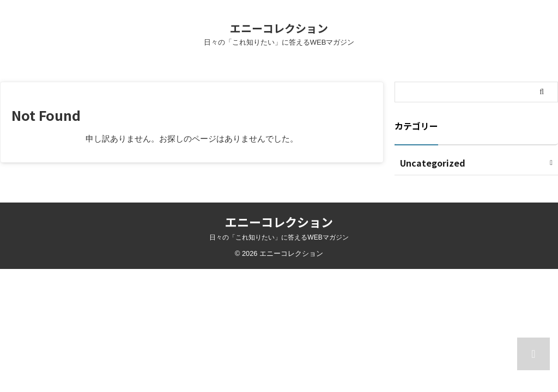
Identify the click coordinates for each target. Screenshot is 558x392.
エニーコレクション (279, 28)
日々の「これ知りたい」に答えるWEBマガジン (279, 237)
